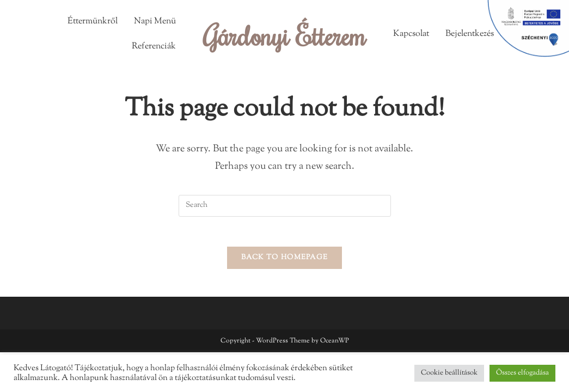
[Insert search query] (285, 206)
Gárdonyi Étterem (284, 35)
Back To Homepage (285, 261)
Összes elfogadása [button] (522, 373)
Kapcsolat (411, 34)
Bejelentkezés (470, 34)
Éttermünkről (93, 22)
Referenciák (154, 47)
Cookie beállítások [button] (449, 373)
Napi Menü (155, 22)
